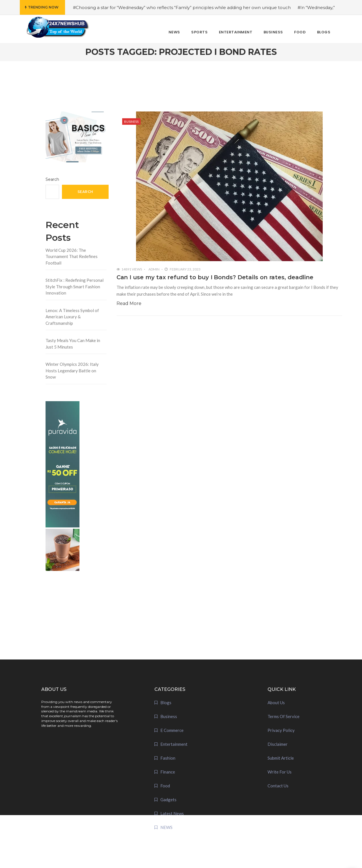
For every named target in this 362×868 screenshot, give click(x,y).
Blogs (166, 702)
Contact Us (278, 786)
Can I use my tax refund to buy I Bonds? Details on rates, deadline (215, 277)
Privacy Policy (281, 730)
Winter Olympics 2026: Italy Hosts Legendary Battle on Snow (72, 370)
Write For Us (280, 772)
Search (52, 179)
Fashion (168, 758)
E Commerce (172, 730)
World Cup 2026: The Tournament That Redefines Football (72, 256)
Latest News (172, 813)
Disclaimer (278, 744)
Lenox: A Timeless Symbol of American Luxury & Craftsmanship (72, 317)
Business (131, 122)
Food (165, 786)
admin (154, 269)
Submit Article (281, 758)
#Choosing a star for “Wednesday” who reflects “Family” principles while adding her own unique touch (182, 7)
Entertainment (174, 744)
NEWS (166, 827)
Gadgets (168, 800)
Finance (168, 772)
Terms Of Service (284, 716)
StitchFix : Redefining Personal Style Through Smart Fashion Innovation (75, 286)
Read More (129, 303)
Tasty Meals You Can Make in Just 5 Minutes (73, 344)
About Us (276, 702)
